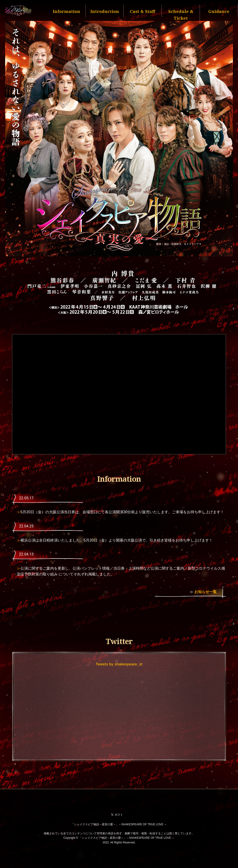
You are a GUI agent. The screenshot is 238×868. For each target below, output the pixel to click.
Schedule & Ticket (181, 15)
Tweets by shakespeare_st (119, 664)
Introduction (105, 11)
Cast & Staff (143, 11)
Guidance (219, 11)
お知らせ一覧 (205, 592)
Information (66, 11)
